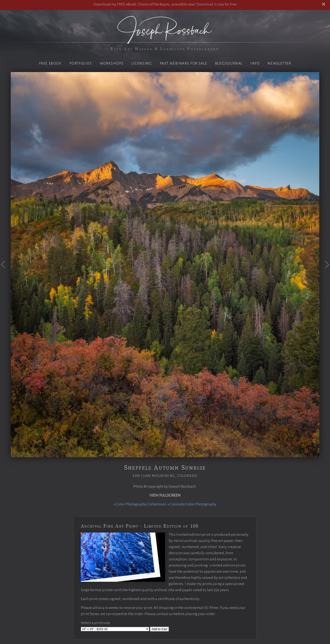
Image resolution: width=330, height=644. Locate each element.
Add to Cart (159, 629)
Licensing (142, 63)
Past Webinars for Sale (183, 63)
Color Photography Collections (141, 504)
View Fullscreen (165, 495)
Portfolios (81, 63)
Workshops (112, 63)
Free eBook (50, 63)
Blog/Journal (229, 63)
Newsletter (279, 63)
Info (255, 63)
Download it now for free (216, 4)
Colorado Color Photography (193, 504)
